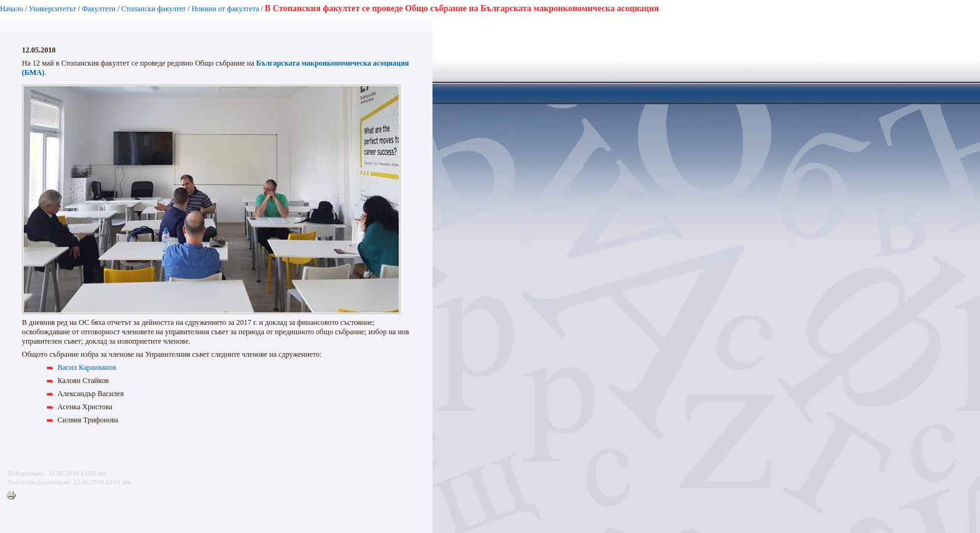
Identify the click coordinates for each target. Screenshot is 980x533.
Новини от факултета (225, 9)
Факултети (99, 9)
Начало (12, 9)
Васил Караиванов (87, 367)
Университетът (52, 9)
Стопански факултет (154, 9)
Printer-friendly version (14, 496)
